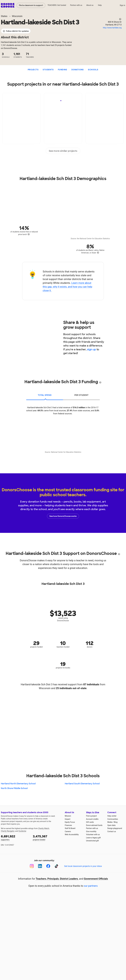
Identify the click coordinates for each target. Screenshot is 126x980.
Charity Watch (44, 828)
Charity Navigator (8, 831)
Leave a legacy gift (93, 838)
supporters (15, 837)
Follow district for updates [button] (16, 31)
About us (90, 5)
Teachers (41, 879)
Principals (53, 879)
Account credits (92, 819)
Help (100, 5)
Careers (68, 831)
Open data (111, 825)
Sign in (122, 5)
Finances (68, 825)
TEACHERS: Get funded (57, 5)
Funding (63, 70)
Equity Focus (70, 822)
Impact (67, 819)
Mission (68, 816)
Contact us (112, 831)
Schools (93, 70)
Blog (116, 822)
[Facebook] (48, 866)
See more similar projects (63, 151)
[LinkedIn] (40, 866)
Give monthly (91, 831)
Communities (113, 819)
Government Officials (96, 879)
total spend (45, 395)
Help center (112, 816)
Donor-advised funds (94, 825)
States (4, 16)
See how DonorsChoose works (63, 516)
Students (48, 70)
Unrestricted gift (92, 841)
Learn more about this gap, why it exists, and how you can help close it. (67, 287)
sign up (92, 349)
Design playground (115, 828)
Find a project (91, 816)
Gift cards (90, 822)
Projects (33, 70)
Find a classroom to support (31, 5)
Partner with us (76, 5)
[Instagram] (32, 866)
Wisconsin (17, 16)
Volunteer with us (93, 834)
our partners (91, 886)
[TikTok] (56, 866)
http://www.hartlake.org (112, 28)
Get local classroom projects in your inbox (83, 866)
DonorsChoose (8, 5)
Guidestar (22, 831)
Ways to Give (93, 812)
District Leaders (69, 879)
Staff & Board (70, 828)
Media (110, 822)
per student (81, 395)
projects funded (47, 837)
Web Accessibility (72, 834)
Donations (78, 70)
